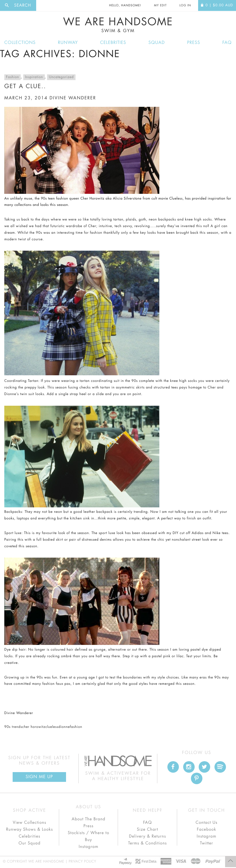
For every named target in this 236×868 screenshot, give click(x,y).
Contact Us (206, 823)
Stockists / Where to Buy (89, 836)
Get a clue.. (25, 86)
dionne (64, 727)
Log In (185, 5)
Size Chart (148, 830)
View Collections (29, 823)
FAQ (227, 43)
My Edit (160, 5)
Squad (157, 43)
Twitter (206, 843)
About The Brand (89, 819)
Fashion (12, 77)
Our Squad (30, 843)
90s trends (13, 727)
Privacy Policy (82, 862)
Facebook (207, 830)
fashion (76, 727)
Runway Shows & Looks (29, 830)
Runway (68, 43)
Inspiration (34, 77)
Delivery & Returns (147, 836)
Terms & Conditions (147, 843)
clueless (52, 727)
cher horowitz (34, 727)
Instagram (88, 847)
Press (194, 43)
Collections (20, 43)
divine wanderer (73, 98)
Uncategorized (61, 77)
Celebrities (113, 43)
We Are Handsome (118, 25)
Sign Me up (39, 777)
